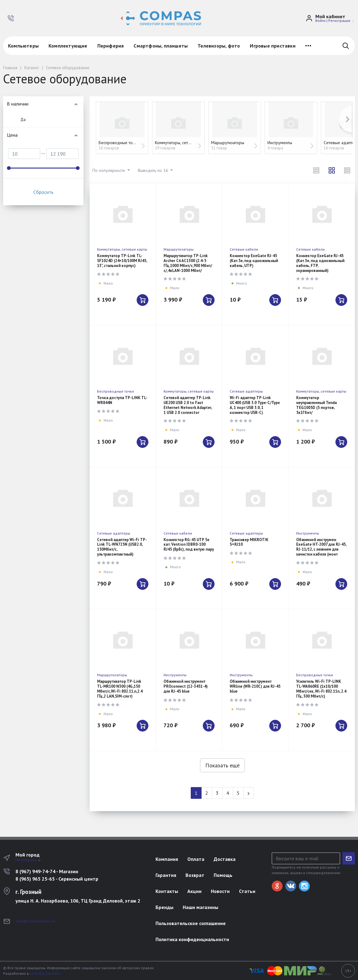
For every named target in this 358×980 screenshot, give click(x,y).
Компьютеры (23, 46)
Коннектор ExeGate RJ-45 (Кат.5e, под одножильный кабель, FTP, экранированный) (320, 263)
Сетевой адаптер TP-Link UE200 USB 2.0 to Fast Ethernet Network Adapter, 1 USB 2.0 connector (188, 405)
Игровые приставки (273, 46)
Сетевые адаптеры (246, 391)
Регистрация (339, 21)
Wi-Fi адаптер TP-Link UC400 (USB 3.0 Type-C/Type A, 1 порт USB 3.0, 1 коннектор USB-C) (255, 405)
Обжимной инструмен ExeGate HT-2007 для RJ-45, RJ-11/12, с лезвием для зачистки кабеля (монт (321, 547)
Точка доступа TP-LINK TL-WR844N (122, 400)
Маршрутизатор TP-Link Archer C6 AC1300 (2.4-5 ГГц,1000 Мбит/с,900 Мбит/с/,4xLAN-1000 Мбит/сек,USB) (188, 266)
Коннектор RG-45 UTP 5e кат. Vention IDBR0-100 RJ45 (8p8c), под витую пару (189, 545)
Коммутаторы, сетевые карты (122, 249)
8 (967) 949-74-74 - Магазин (47, 871)
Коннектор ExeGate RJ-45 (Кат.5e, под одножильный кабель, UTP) (254, 261)
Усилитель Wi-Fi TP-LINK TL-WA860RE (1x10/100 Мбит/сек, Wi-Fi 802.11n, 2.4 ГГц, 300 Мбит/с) (321, 689)
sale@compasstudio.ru (35, 921)
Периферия (111, 46)
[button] (11, 18)
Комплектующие (68, 46)
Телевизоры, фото (219, 46)
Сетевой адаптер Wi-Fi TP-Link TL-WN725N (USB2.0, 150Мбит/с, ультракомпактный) (122, 547)
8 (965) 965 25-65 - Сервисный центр (57, 879)
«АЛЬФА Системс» (46, 973)
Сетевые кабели (244, 249)
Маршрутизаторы (179, 249)
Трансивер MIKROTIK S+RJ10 (249, 542)
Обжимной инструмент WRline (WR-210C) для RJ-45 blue (255, 686)
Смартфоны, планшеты (161, 46)
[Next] (249, 793)
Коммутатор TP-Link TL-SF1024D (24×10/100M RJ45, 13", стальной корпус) (122, 261)
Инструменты (308, 533)
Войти (320, 21)
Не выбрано (28, 860)
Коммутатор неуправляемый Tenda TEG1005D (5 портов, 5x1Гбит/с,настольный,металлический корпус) (323, 410)
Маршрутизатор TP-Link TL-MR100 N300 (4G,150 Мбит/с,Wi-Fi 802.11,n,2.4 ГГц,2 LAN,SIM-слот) (120, 689)
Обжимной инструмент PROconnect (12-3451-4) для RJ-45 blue (186, 686)
